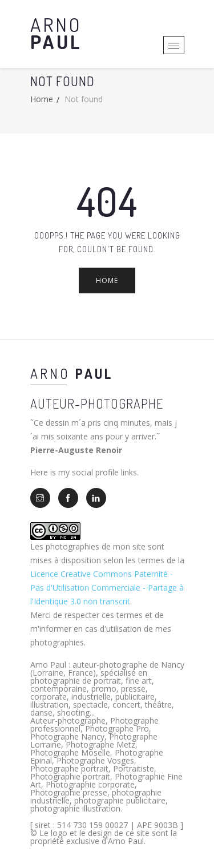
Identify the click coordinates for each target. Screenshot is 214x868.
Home (42, 99)
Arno (56, 33)
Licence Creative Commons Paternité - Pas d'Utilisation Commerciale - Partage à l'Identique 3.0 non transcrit (107, 588)
